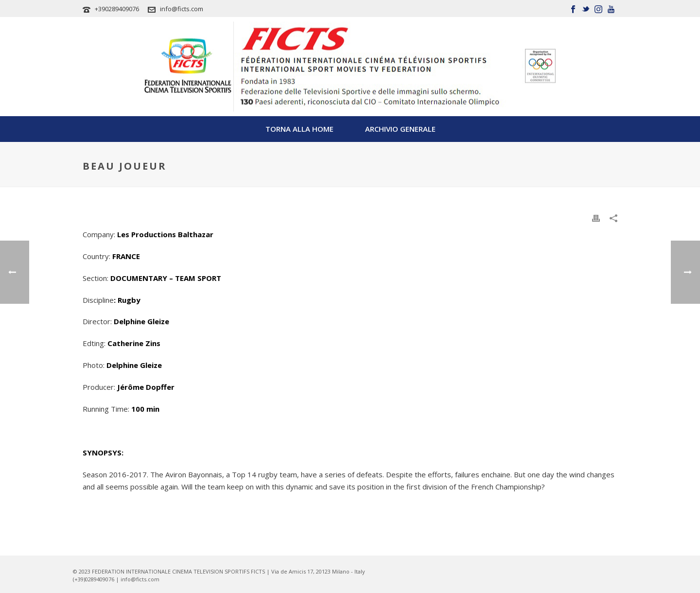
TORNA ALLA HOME (299, 129)
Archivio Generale (400, 129)
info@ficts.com (182, 9)
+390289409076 (117, 9)
